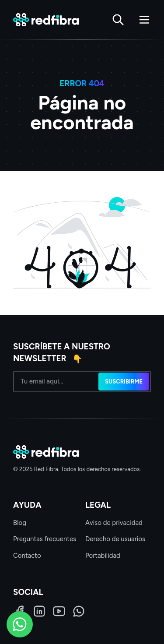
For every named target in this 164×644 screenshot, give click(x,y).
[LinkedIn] (39, 611)
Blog (20, 523)
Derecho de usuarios (115, 539)
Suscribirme (124, 382)
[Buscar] (118, 20)
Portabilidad (103, 556)
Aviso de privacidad (114, 523)
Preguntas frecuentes (45, 539)
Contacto (27, 556)
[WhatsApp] (79, 611)
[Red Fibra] (46, 20)
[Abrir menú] (144, 20)
